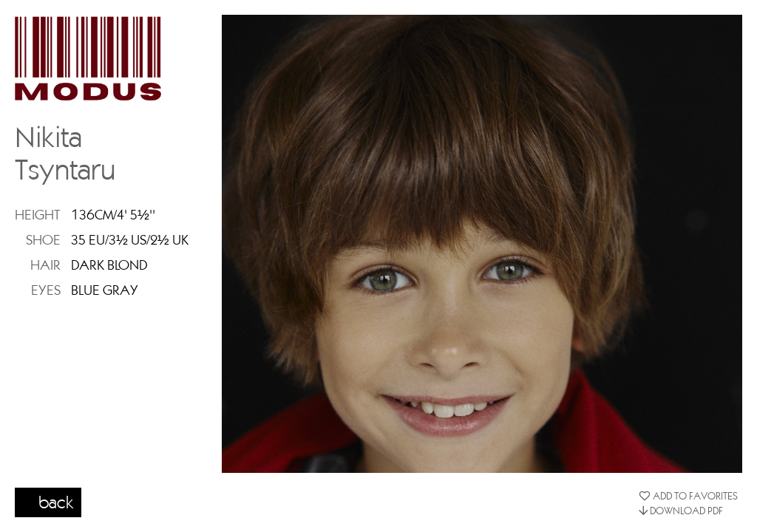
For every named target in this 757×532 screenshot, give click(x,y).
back (56, 502)
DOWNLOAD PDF (681, 511)
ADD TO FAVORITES (688, 496)
